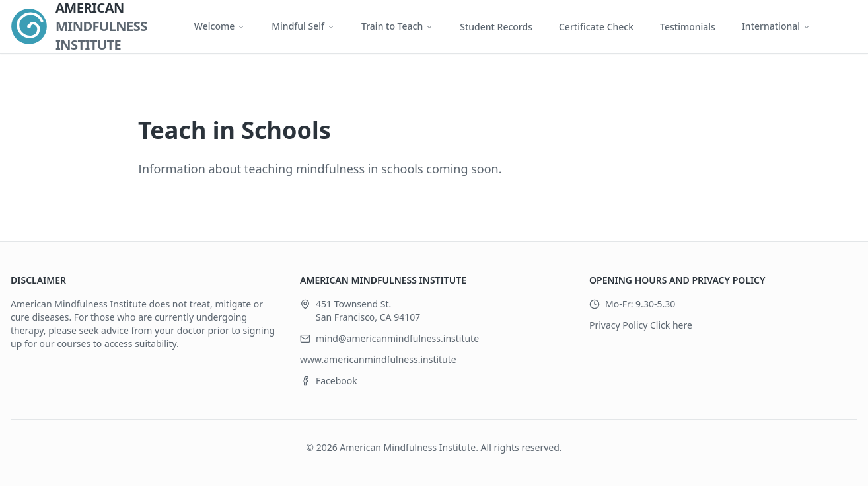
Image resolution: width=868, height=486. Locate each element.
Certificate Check (596, 27)
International (776, 26)
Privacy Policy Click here (641, 325)
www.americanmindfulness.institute (378, 359)
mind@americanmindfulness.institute (397, 338)
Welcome (220, 26)
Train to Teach (397, 26)
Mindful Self (303, 26)
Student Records (496, 27)
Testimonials (688, 27)
